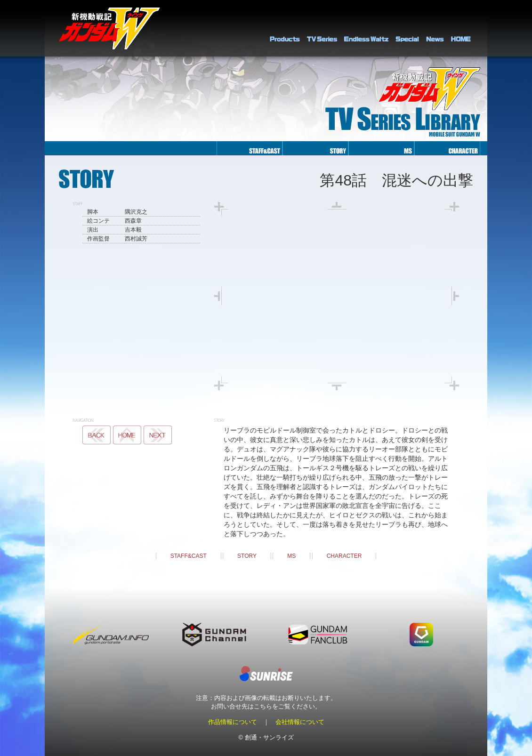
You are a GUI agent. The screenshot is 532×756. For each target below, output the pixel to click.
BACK (97, 435)
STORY (247, 556)
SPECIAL (407, 28)
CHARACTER (344, 556)
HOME (461, 28)
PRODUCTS (285, 28)
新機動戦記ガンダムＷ (109, 28)
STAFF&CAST (189, 556)
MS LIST (127, 435)
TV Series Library (322, 28)
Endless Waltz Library (366, 28)
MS (291, 556)
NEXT (158, 435)
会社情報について (300, 722)
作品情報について (233, 722)
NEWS (435, 28)
